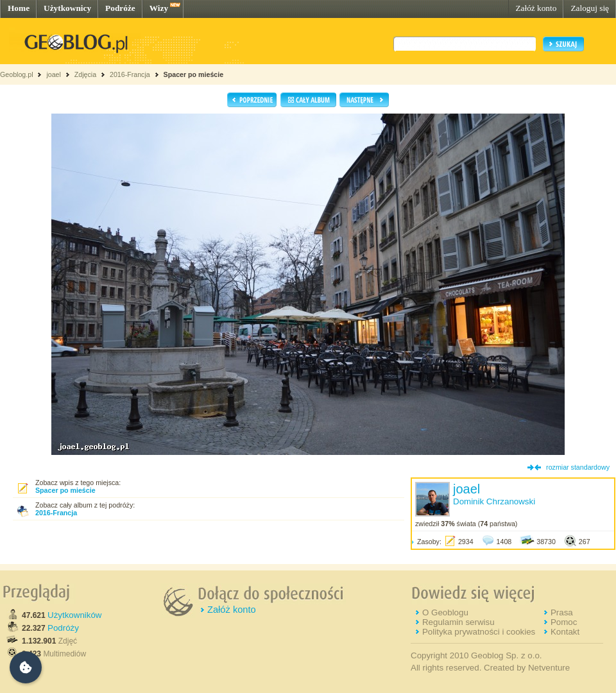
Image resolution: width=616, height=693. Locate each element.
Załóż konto (536, 8)
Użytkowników (74, 615)
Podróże (120, 8)
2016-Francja (130, 74)
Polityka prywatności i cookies (479, 632)
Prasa (562, 612)
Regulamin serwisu (458, 622)
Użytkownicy (67, 8)
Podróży (63, 628)
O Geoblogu (445, 612)
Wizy (159, 8)
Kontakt (565, 632)
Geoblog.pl (17, 74)
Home (19, 8)
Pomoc (564, 622)
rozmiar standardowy (578, 467)
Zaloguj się (590, 8)
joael (54, 74)
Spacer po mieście (194, 74)
